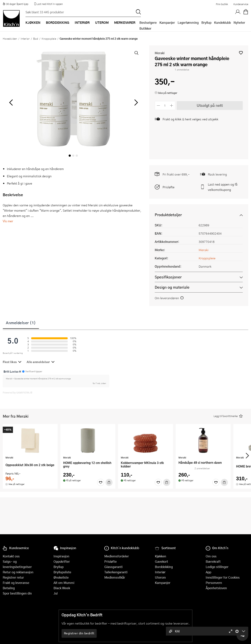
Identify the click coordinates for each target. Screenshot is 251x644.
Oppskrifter (62, 561)
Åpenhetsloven (216, 588)
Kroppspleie (49, 38)
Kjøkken (161, 556)
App (208, 572)
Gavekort (161, 561)
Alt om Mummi (64, 583)
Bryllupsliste (62, 572)
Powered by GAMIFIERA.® (18, 392)
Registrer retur (13, 577)
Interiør (25, 38)
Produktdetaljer (168, 215)
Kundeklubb (222, 22)
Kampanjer (167, 22)
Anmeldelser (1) (21, 323)
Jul (56, 593)
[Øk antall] (171, 106)
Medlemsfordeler (117, 556)
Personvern (214, 583)
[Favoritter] (101, 482)
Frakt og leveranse (16, 583)
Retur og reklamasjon (18, 572)
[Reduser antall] (159, 106)
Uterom (160, 577)
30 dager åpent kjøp (15, 4)
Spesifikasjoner (168, 277)
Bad (36, 38)
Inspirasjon (61, 556)
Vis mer (8, 221)
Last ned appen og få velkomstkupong (223, 187)
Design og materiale (172, 287)
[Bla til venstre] (11, 102)
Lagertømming (188, 22)
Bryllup (206, 22)
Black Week (62, 588)
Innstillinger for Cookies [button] (223, 577)
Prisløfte (169, 187)
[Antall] (165, 106)
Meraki (160, 53)
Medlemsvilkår (115, 577)
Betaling (9, 588)
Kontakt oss (11, 556)
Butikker (145, 28)
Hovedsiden (10, 38)
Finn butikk (222, 4)
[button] (241, 53)
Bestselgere (148, 22)
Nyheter (239, 22)
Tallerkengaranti (116, 572)
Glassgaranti (113, 567)
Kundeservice (241, 4)
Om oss (211, 556)
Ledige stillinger (217, 567)
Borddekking (164, 567)
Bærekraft (213, 561)
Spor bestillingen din (17, 593)
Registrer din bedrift (79, 633)
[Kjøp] (109, 482)
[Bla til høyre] (136, 102)
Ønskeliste (61, 577)
